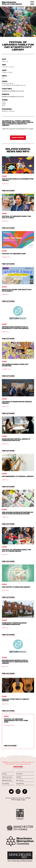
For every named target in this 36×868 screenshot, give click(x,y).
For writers (19, 774)
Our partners (20, 784)
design (18, 800)
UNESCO (19, 777)
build (23, 800)
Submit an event (7, 777)
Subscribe (18, 767)
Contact (4, 774)
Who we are (20, 780)
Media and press (7, 780)
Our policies (5, 784)
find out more (8, 191)
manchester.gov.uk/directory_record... (13, 91)
